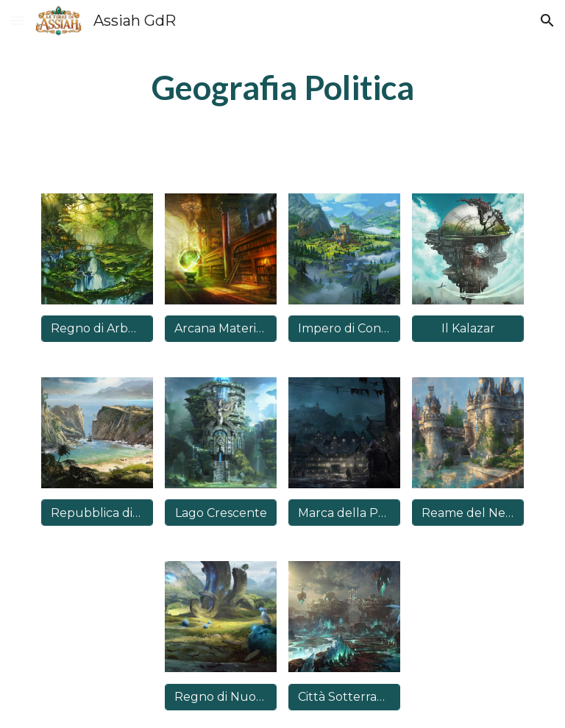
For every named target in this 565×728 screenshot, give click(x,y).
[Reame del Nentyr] (468, 513)
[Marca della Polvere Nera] (344, 513)
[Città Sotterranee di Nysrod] (344, 697)
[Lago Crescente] (220, 513)
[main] (282, 88)
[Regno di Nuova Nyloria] (220, 697)
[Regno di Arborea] (97, 328)
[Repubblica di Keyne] (97, 513)
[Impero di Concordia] (344, 328)
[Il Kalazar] (468, 328)
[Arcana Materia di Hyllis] (220, 328)
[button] (18, 20)
